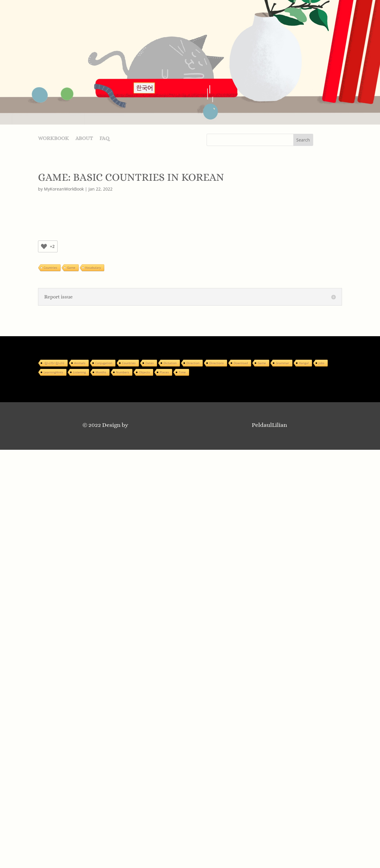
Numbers (123, 372)
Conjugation (104, 363)
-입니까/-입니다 (54, 363)
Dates (150, 363)
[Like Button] (44, 246)
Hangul (304, 363)
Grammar (282, 363)
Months (101, 372)
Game (71, 268)
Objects (144, 372)
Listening (79, 372)
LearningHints (53, 372)
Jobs (322, 363)
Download (241, 363)
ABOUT (84, 139)
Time (182, 372)
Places (164, 372)
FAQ (104, 139)
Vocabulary (93, 268)
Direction (193, 363)
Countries (50, 268)
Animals (80, 363)
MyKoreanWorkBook (64, 189)
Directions (217, 363)
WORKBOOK (53, 139)
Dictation (170, 363)
